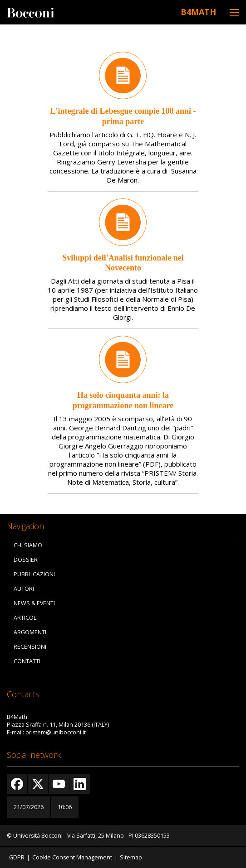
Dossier (26, 560)
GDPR (17, 857)
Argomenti (30, 632)
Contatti (27, 661)
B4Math (198, 12)
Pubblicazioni (34, 574)
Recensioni (30, 647)
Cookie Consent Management (72, 857)
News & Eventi (34, 603)
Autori (24, 589)
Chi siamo (28, 545)
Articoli (26, 618)
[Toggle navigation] (234, 12)
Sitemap (131, 857)
